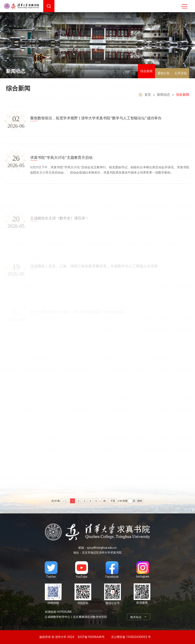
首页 (148, 95)
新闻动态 (164, 95)
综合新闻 (146, 71)
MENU (184, 6)
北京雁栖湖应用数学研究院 (90, 617)
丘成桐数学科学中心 (57, 617)
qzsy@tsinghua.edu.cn (102, 548)
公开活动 (181, 73)
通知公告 (164, 73)
